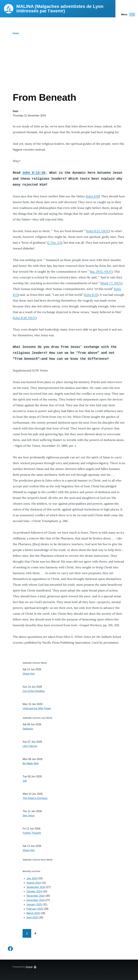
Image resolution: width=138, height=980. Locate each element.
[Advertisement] (69, 68)
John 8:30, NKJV (25, 318)
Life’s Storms (30, 746)
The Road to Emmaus (35, 798)
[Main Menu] (127, 14)
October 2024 (34, 891)
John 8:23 (91, 295)
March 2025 (33, 913)
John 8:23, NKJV (98, 231)
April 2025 (32, 918)
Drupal (29, 967)
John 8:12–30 (34, 173)
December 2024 (36, 900)
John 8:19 (93, 196)
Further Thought (32, 833)
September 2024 (36, 887)
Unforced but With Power (37, 708)
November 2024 (36, 896)
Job (25, 781)
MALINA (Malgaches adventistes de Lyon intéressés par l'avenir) (60, 9)
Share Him (29, 674)
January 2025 (34, 904)
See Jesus (29, 816)
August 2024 (34, 883)
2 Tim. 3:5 (55, 243)
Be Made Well (30, 763)
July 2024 (32, 878)
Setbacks (28, 729)
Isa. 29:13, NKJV (101, 272)
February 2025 (35, 909)
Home (16, 33)
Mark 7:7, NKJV (111, 283)
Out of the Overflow (34, 691)
